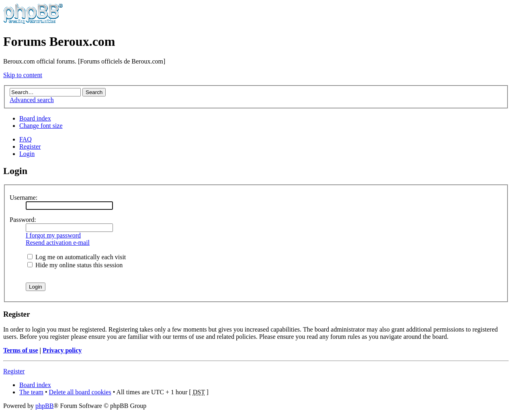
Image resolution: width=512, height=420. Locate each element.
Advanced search (32, 100)
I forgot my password (53, 235)
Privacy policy (62, 350)
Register (30, 146)
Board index (35, 118)
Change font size (41, 126)
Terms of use (21, 350)
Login (27, 154)
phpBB (44, 406)
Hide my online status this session (75, 265)
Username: (24, 198)
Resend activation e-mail (58, 243)
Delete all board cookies (80, 392)
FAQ (26, 139)
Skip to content (23, 75)
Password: (23, 220)
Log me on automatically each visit (77, 257)
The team (31, 392)
